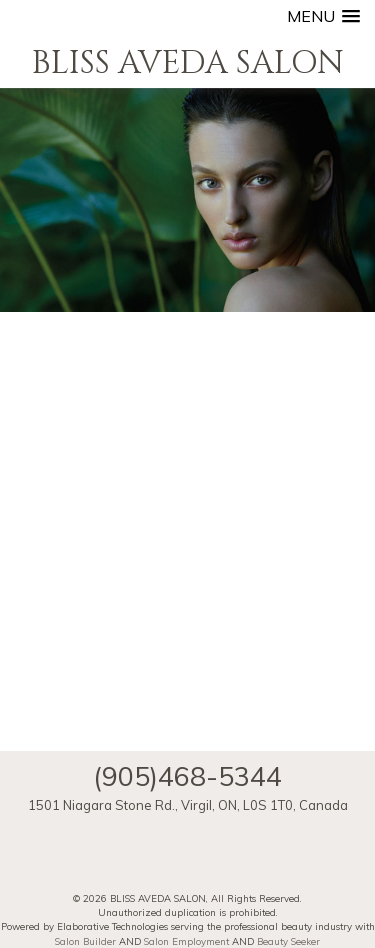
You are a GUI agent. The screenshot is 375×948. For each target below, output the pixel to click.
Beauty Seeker (288, 941)
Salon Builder (85, 941)
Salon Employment (186, 941)
